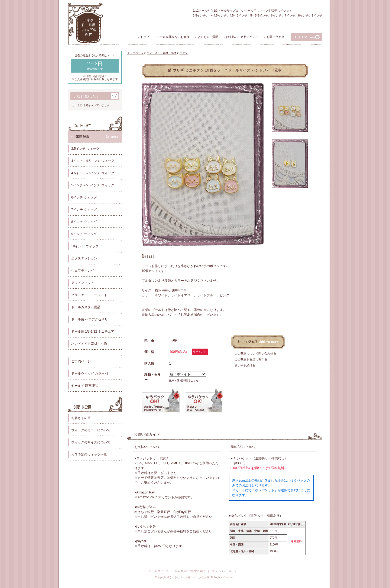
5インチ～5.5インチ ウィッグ (93, 185)
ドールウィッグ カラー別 (90, 373)
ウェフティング (83, 271)
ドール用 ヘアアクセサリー (91, 319)
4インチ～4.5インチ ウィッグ (93, 161)
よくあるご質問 (208, 37)
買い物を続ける (245, 365)
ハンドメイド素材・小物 (89, 344)
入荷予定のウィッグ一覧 (89, 454)
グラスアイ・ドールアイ (89, 295)
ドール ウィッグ (159, 571)
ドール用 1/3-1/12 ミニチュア (93, 332)
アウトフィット (83, 283)
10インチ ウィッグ (85, 246)
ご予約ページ (81, 361)
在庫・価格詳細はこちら (184, 380)
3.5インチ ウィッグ (85, 149)
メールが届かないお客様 (173, 37)
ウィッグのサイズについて (91, 442)
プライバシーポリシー (226, 571)
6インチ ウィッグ (84, 197)
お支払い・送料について (242, 37)
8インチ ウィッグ (84, 222)
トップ (145, 37)
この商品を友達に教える (251, 359)
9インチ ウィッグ (84, 234)
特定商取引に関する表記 (190, 571)
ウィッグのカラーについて (91, 430)
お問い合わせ (275, 37)
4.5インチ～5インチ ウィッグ (93, 173)
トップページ (135, 53)
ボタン (184, 53)
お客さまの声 (81, 418)
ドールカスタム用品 (86, 307)
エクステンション (84, 258)
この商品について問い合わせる (255, 353)
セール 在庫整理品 (85, 386)
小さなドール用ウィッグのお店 (191, 577)
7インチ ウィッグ (84, 210)
